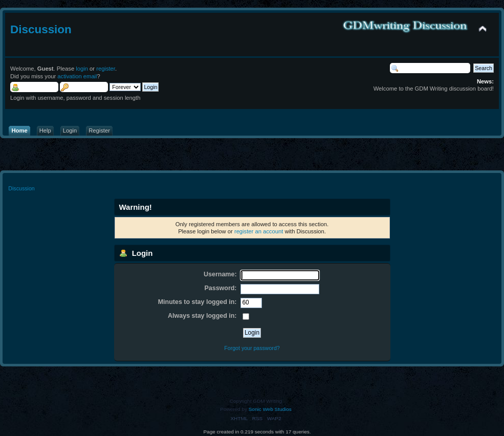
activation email (77, 76)
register (106, 69)
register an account (259, 231)
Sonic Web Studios (270, 409)
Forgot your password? (252, 348)
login (82, 69)
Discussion (41, 29)
